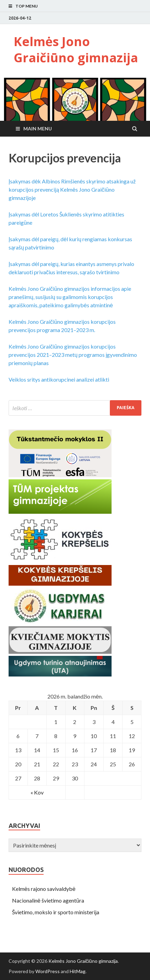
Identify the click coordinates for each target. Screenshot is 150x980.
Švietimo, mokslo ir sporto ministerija (56, 912)
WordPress (48, 971)
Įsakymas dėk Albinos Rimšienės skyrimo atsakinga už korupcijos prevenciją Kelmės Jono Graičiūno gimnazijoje (72, 189)
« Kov (37, 792)
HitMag (78, 971)
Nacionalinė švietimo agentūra (48, 900)
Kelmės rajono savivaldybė (44, 889)
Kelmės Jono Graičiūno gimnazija (76, 50)
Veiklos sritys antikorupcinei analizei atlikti (59, 379)
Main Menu (38, 129)
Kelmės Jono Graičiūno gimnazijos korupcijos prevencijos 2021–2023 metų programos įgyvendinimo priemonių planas (73, 355)
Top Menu (27, 6)
